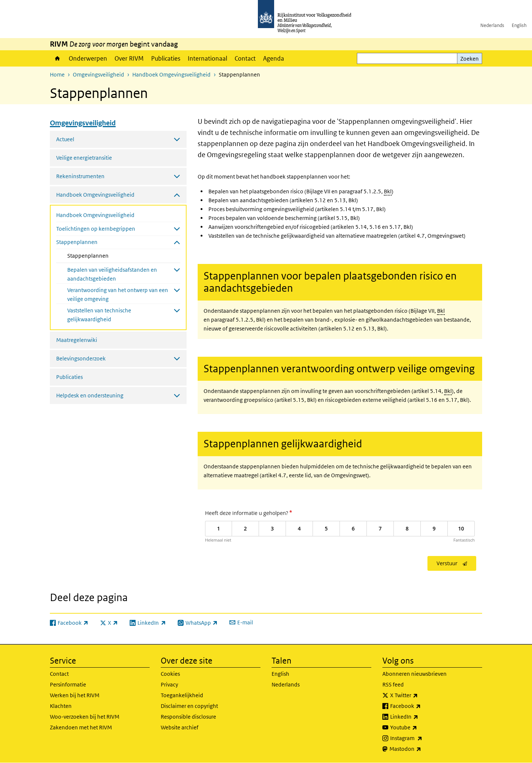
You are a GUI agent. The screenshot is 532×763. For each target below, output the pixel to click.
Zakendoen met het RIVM (81, 727)
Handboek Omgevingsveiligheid (171, 74)
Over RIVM (129, 58)
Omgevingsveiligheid (98, 74)
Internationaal (207, 58)
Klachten (61, 706)
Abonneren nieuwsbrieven (415, 674)
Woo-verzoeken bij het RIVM (85, 717)
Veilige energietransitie (84, 158)
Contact (245, 58)
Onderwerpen (88, 58)
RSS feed (393, 684)
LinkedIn (420, 717)
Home (57, 58)
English (519, 25)
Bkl (388, 191)
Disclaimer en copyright (189, 706)
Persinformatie (68, 684)
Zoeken (470, 59)
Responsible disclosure (188, 717)
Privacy (169, 684)
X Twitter (420, 695)
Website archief (180, 727)
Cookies (170, 674)
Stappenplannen (108, 255)
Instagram (422, 738)
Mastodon (422, 749)
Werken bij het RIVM (75, 695)
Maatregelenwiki (77, 340)
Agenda (274, 58)
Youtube (420, 728)
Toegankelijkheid (182, 695)
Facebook (422, 706)
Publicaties (166, 58)
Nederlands (492, 25)
